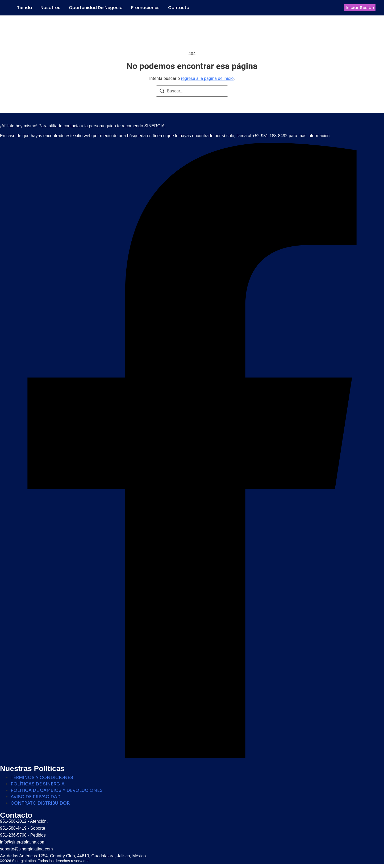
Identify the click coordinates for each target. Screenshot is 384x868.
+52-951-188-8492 (270, 136)
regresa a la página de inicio (207, 78)
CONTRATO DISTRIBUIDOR (40, 803)
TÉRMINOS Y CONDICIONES (42, 778)
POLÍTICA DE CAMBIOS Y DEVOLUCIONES (57, 790)
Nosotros (50, 8)
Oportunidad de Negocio (96, 8)
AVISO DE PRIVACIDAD (36, 797)
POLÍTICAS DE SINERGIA (38, 784)
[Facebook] (192, 757)
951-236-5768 (13, 835)
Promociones (145, 8)
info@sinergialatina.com (23, 842)
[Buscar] (162, 92)
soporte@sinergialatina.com (26, 849)
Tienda (24, 8)
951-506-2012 (13, 821)
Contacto (179, 8)
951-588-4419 (13, 828)
